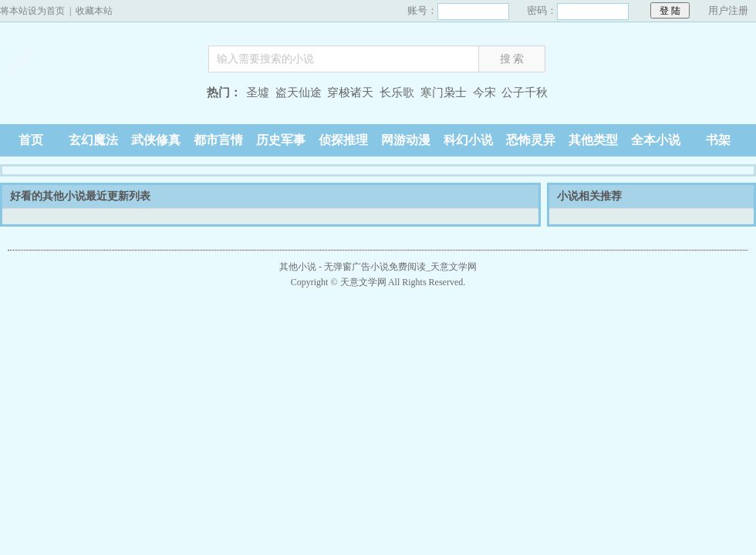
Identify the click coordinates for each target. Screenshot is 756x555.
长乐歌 (397, 92)
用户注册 (728, 10)
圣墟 (258, 92)
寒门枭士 (444, 92)
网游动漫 (406, 140)
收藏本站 (94, 11)
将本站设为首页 (32, 11)
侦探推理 (343, 140)
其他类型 (593, 140)
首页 (31, 140)
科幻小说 (468, 140)
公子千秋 (525, 92)
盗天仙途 (299, 92)
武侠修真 (156, 140)
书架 (718, 140)
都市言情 (218, 140)
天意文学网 (96, 94)
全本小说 (656, 140)
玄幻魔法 (93, 140)
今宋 (484, 92)
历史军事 (281, 140)
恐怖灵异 (531, 140)
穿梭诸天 (350, 92)
